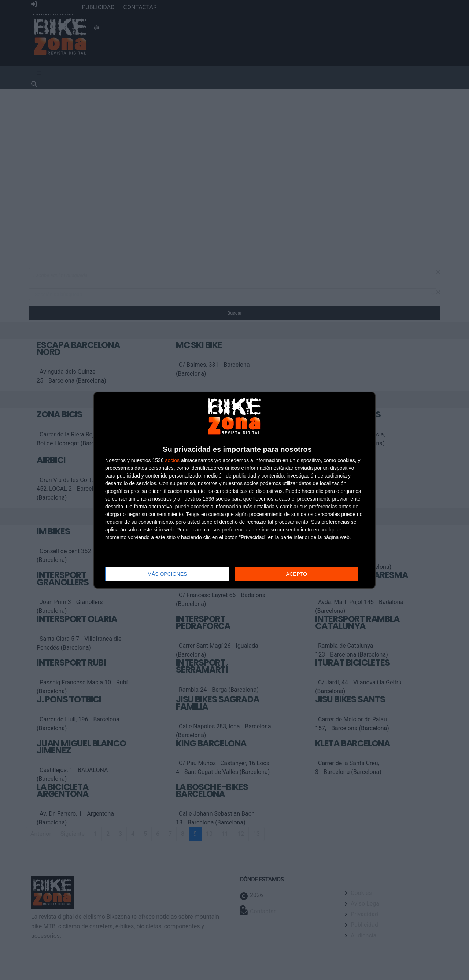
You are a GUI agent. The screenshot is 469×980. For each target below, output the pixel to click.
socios (172, 460)
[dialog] (234, 490)
